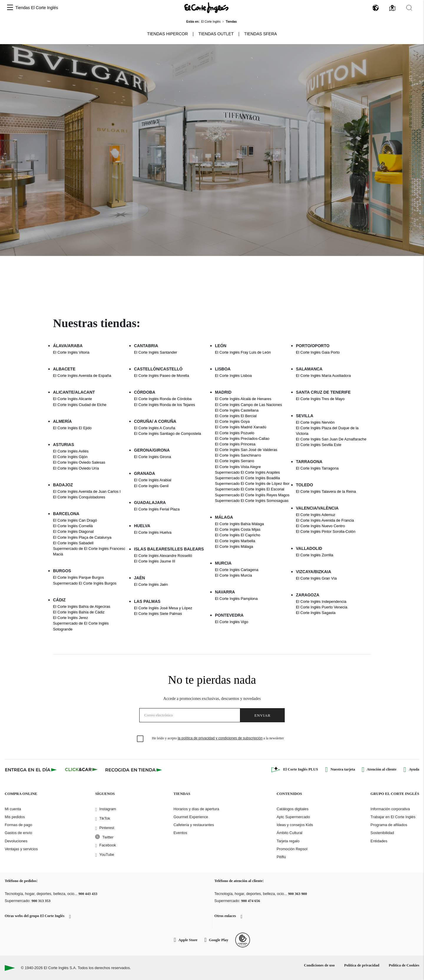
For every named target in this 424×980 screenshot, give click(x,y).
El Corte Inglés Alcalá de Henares (243, 399)
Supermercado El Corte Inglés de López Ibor (252, 484)
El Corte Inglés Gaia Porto (318, 352)
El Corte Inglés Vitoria (71, 352)
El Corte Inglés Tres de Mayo (320, 399)
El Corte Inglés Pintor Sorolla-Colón (326, 531)
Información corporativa (390, 809)
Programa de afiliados (389, 825)
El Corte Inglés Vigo (232, 622)
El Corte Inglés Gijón (70, 457)
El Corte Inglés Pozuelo (235, 433)
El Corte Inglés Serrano (235, 461)
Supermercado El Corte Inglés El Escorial (250, 489)
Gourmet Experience (191, 817)
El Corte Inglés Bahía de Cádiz (79, 612)
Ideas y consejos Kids (295, 825)
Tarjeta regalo (288, 841)
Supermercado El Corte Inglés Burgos (85, 583)
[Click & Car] (81, 770)
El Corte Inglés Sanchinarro (238, 455)
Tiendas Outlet (216, 34)
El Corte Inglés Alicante (72, 399)
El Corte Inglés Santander (156, 352)
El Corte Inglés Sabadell (73, 543)
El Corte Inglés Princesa (235, 444)
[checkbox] (140, 739)
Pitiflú (281, 857)
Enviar (262, 715)
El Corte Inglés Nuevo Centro (320, 526)
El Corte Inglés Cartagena (237, 570)
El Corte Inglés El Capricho (238, 535)
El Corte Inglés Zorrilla (315, 555)
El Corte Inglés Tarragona (317, 468)
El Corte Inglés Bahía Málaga (239, 524)
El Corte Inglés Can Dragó (75, 520)
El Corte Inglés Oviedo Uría (76, 468)
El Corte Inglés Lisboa (233, 376)
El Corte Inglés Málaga (234, 546)
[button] (10, 8)
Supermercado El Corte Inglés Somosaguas (252, 501)
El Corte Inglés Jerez (71, 618)
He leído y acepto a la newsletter (218, 738)
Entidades (379, 841)
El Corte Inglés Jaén (151, 584)
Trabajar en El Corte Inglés (393, 817)
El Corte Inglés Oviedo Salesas (79, 462)
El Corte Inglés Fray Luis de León (243, 352)
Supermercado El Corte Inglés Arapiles (247, 472)
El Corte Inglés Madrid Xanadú (241, 427)
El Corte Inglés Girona (153, 457)
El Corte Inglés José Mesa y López (163, 608)
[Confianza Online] (243, 940)
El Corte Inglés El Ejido (72, 428)
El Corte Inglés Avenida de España (82, 376)
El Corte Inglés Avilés (71, 451)
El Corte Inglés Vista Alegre (238, 467)
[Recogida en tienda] (134, 770)
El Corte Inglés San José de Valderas (246, 450)
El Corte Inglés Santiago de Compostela (168, 434)
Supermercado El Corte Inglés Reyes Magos (252, 495)
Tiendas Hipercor (168, 34)
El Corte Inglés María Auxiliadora (323, 376)
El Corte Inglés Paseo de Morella (162, 376)
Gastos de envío (18, 833)
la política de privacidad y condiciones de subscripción (220, 738)
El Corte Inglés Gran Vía (316, 578)
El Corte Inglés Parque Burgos (78, 577)
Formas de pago (18, 825)
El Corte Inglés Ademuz (316, 515)
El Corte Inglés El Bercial (236, 416)
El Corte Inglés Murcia (233, 575)
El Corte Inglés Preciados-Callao (242, 439)
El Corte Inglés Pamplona (236, 599)
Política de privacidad (362, 965)
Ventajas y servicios (21, 849)
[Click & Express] (31, 770)
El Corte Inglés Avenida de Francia (325, 520)
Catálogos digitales (292, 809)
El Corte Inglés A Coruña (155, 428)
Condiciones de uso (319, 965)
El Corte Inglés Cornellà (73, 526)
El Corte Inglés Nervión (315, 422)
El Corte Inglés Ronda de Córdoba (163, 399)
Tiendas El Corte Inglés (37, 8)
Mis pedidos (15, 817)
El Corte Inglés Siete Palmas (158, 614)
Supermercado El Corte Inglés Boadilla (247, 478)
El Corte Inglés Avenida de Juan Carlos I (87, 491)
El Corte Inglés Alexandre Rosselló (163, 556)
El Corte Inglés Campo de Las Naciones (249, 405)
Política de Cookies (404, 965)
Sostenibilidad (382, 833)
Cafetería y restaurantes (194, 825)
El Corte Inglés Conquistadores (79, 497)
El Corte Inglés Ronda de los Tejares (164, 405)
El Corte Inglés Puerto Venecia (322, 607)
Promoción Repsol (292, 849)
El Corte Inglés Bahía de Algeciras (82, 607)
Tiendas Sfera (260, 34)
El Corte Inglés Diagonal (73, 531)
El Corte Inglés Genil (151, 486)
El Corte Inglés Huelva (153, 532)
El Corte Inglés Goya (232, 421)
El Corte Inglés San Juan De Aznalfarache (331, 439)
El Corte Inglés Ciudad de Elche (80, 405)
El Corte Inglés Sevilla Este (319, 445)
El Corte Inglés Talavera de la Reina (326, 491)
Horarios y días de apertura (196, 809)
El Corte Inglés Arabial (153, 480)
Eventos (180, 833)
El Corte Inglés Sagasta (316, 613)
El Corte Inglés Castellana (237, 410)
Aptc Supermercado (293, 817)
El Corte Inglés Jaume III (155, 561)
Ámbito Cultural (289, 833)
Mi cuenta (13, 809)
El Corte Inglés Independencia (321, 602)
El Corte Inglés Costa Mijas (238, 529)
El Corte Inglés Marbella (235, 541)
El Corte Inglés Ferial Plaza (157, 509)
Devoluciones (16, 841)
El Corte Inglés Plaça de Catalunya (82, 537)
